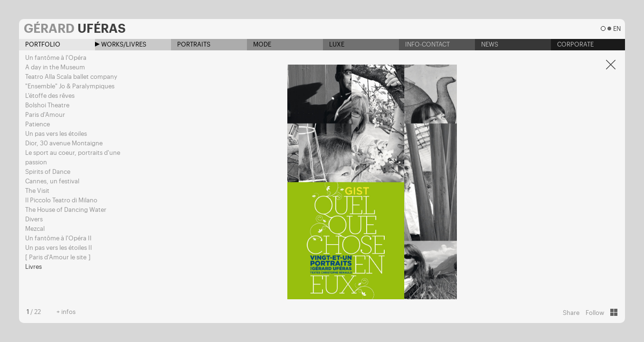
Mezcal (35, 229)
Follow (595, 313)
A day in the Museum (55, 67)
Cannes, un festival (52, 181)
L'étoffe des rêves (50, 96)
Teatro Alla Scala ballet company (71, 77)
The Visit (37, 191)
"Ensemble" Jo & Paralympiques (70, 86)
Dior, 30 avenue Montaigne (64, 143)
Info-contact (424, 44)
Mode (259, 44)
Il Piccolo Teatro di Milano (61, 200)
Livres (33, 267)
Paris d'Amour (45, 115)
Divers (34, 219)
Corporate (572, 44)
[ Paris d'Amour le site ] (58, 257)
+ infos (66, 312)
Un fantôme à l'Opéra (56, 58)
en (617, 29)
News (487, 44)
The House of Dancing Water (66, 210)
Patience (38, 124)
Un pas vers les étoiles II (59, 248)
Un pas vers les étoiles (56, 134)
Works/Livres (121, 44)
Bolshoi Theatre (47, 105)
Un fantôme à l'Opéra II (58, 238)
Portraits (191, 44)
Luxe (334, 44)
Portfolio (40, 44)
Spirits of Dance (48, 172)
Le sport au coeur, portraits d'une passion (73, 157)
